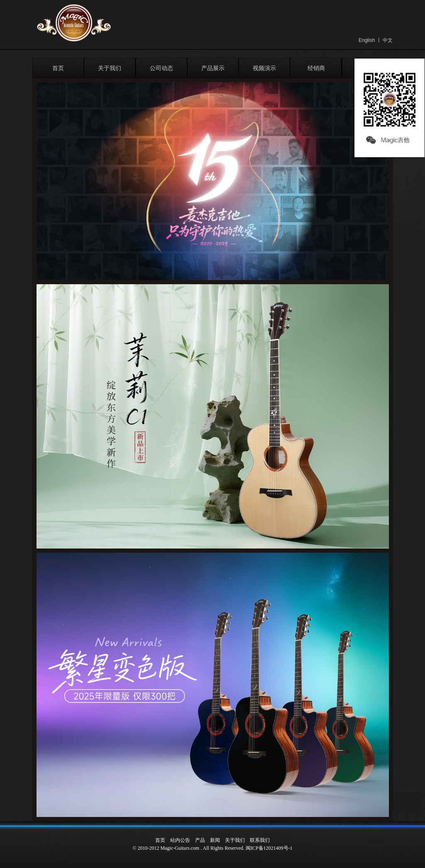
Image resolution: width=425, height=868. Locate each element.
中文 (388, 40)
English (367, 40)
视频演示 (264, 68)
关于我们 (110, 68)
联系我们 (260, 840)
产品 (200, 840)
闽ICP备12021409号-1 (269, 848)
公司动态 (161, 68)
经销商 (316, 68)
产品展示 (213, 68)
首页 (58, 68)
